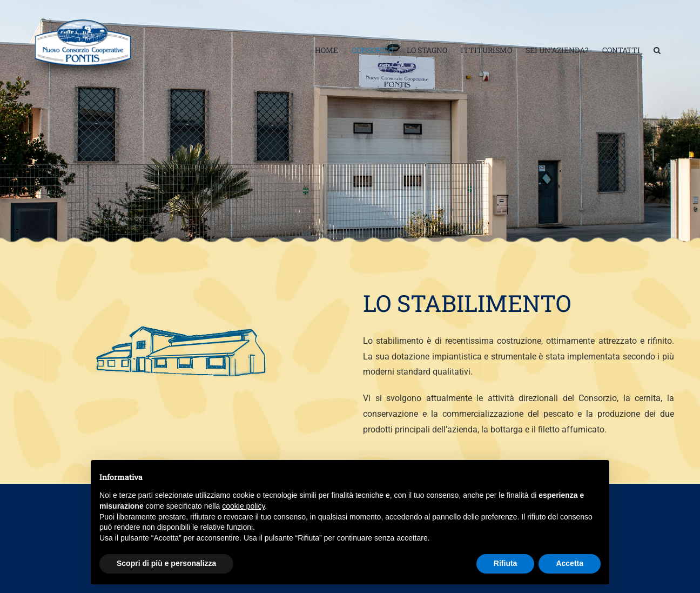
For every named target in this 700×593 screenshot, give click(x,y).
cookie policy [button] (243, 506)
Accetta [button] (570, 563)
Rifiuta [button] (506, 563)
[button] (657, 50)
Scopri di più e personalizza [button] (166, 563)
